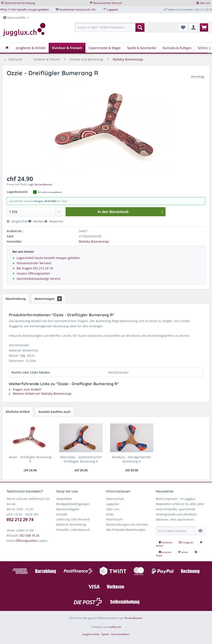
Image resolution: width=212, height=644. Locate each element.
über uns (205, 3)
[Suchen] (140, 27)
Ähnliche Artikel (18, 412)
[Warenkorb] (204, 27)
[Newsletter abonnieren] (200, 531)
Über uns (113, 509)
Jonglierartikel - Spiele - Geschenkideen (106, 634)
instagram (186, 542)
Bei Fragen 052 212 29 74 (35, 268)
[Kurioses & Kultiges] (177, 48)
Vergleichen (18, 221)
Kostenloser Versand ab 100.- (78, 10)
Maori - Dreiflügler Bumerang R (30, 459)
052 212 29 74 (20, 520)
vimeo (183, 552)
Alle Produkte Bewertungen (126, 530)
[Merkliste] (183, 27)
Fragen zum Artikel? (25, 389)
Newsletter (64, 499)
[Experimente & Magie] (105, 48)
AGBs (110, 514)
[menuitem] (110, 29)
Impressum (114, 519)
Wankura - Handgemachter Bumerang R (132, 459)
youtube (165, 552)
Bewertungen (48, 299)
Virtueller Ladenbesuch (73, 530)
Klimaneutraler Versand (107, 3)
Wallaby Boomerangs (94, 241)
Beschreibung (16, 299)
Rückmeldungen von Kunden (127, 524)
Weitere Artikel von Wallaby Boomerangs (40, 394)
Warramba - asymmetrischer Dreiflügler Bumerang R (81, 459)
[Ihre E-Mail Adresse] (176, 531)
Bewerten (54, 221)
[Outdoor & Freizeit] (67, 48)
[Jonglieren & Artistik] (31, 48)
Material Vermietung (71, 524)
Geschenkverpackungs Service (39, 279)
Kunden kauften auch (55, 412)
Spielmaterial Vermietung (20, 3)
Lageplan (112, 10)
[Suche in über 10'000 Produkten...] (110, 27)
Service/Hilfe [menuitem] (15, 18)
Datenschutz (115, 499)
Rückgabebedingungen (73, 504)
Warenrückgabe (68, 509)
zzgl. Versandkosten (40, 184)
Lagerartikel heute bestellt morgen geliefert (48, 258)
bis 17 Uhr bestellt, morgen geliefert (26, 10)
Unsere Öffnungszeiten (33, 273)
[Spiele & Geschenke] (142, 48)
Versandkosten (133, 618)
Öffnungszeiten (26, 541)
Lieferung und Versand (73, 519)
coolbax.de (115, 627)
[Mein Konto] (193, 27)
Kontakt (62, 514)
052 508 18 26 (29, 535)
